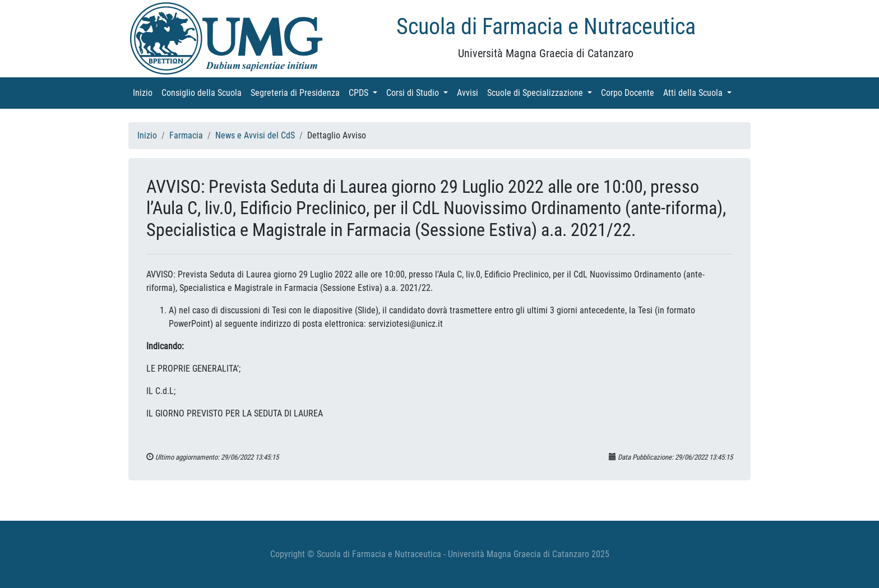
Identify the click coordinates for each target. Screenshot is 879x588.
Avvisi (470, 92)
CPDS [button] (365, 92)
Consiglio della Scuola (204, 92)
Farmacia (186, 135)
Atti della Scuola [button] (700, 92)
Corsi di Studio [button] (419, 92)
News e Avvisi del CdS (255, 135)
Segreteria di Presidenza (297, 92)
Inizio (145, 92)
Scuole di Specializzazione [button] (542, 92)
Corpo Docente (630, 92)
